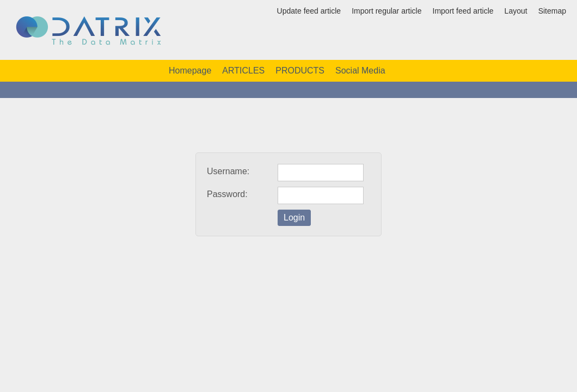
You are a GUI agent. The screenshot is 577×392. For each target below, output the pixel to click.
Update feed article (309, 11)
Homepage (190, 71)
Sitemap (552, 11)
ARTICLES (243, 71)
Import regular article (386, 11)
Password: (227, 194)
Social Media (360, 71)
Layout (516, 11)
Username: (228, 171)
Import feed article (463, 11)
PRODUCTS (300, 71)
